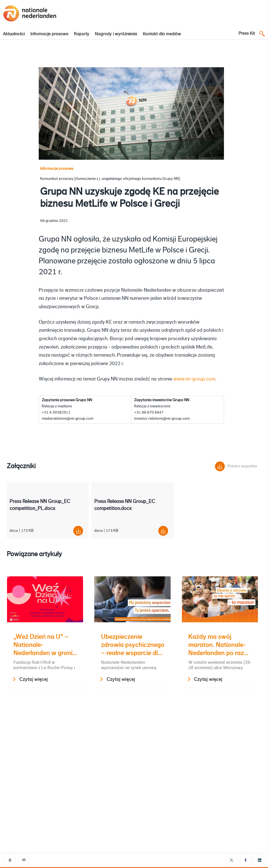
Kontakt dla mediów (162, 34)
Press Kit (247, 33)
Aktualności (14, 34)
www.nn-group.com (194, 379)
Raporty (82, 34)
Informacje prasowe (49, 34)
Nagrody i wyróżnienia (116, 34)
